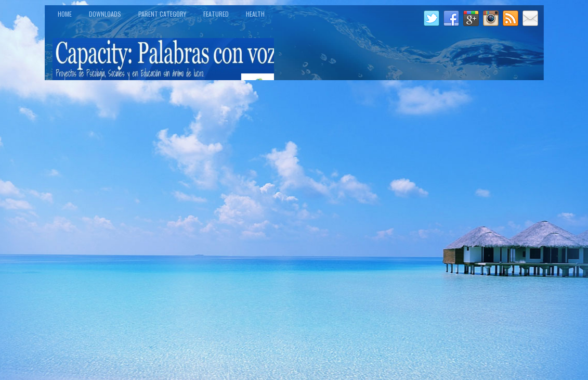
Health (255, 14)
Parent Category (162, 14)
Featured (216, 14)
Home (65, 14)
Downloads (105, 14)
